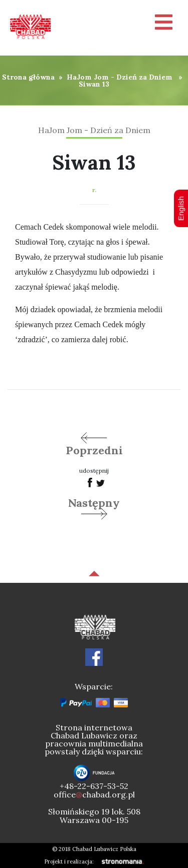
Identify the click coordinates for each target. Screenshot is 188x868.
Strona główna (28, 77)
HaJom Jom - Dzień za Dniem (120, 77)
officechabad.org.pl (94, 794)
